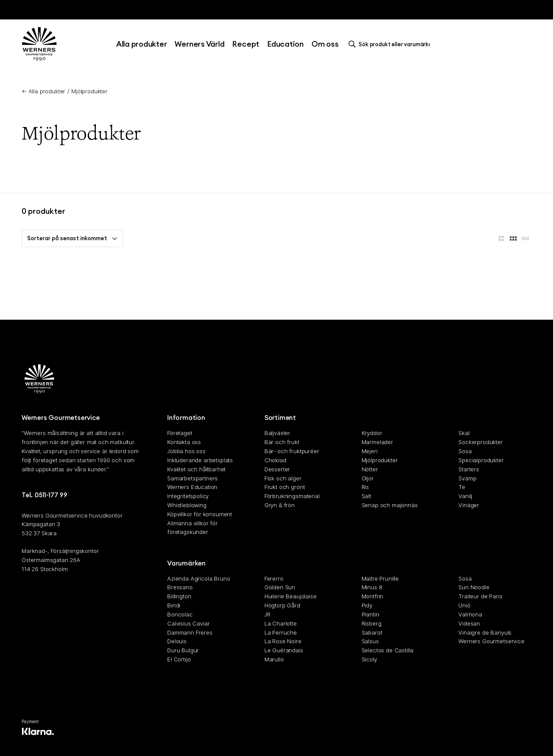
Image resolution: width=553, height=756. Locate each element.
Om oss (325, 44)
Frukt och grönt (285, 487)
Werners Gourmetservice (491, 642)
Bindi (174, 605)
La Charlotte (281, 623)
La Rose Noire (283, 642)
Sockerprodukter (481, 442)
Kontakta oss (184, 442)
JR (267, 614)
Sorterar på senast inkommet (72, 238)
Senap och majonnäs (390, 505)
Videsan (469, 623)
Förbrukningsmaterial (292, 496)
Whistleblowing (187, 505)
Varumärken (186, 563)
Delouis (177, 642)
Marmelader (377, 442)
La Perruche (281, 632)
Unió (464, 605)
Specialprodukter (481, 460)
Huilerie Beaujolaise (291, 596)
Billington (179, 596)
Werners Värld (199, 44)
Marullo (274, 659)
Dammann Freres (190, 632)
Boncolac (180, 614)
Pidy (367, 605)
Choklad (275, 460)
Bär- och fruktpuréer (292, 451)
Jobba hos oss (186, 451)
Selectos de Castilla (388, 650)
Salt (366, 496)
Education (285, 44)
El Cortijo (179, 659)
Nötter (370, 469)
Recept (246, 44)
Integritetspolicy (188, 496)
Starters (469, 469)
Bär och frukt (282, 442)
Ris (365, 487)
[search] (391, 44)
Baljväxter (277, 433)
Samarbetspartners (192, 478)
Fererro (274, 578)
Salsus (370, 642)
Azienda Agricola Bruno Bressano (199, 583)
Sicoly (369, 659)
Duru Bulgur (183, 650)
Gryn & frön (280, 505)
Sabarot (372, 632)
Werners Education (192, 487)
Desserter (277, 469)
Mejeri (370, 451)
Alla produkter (142, 44)
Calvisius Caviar (188, 623)
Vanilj (465, 496)
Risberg (372, 623)
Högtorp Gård (282, 605)
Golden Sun (280, 588)
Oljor (368, 478)
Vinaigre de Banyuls (485, 632)
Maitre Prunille (380, 578)
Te (462, 487)
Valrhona (470, 614)
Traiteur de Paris (480, 596)
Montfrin (373, 596)
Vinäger (469, 505)
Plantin (370, 614)
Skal (464, 433)
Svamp (467, 478)
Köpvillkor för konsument (200, 514)
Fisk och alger (283, 478)
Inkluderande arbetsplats (200, 460)
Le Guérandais (284, 650)
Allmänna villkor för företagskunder (192, 528)
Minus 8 (372, 588)
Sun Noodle (474, 588)
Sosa (465, 451)
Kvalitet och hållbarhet (196, 469)
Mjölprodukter (89, 91)
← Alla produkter (43, 91)
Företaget (180, 433)
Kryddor (372, 433)
